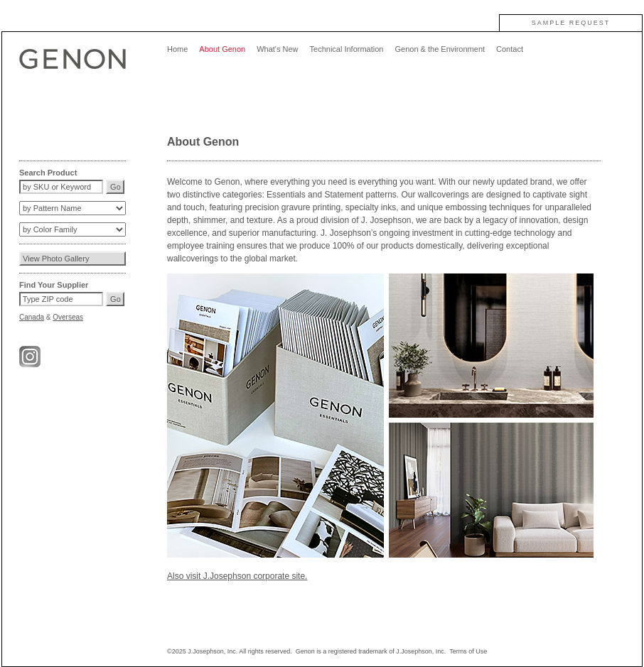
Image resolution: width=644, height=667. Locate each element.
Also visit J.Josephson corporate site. (237, 576)
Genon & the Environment (440, 49)
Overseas (68, 317)
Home (177, 49)
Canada (32, 317)
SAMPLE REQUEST (571, 23)
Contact (510, 49)
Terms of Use (468, 651)
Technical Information (347, 49)
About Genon (222, 49)
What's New (277, 49)
